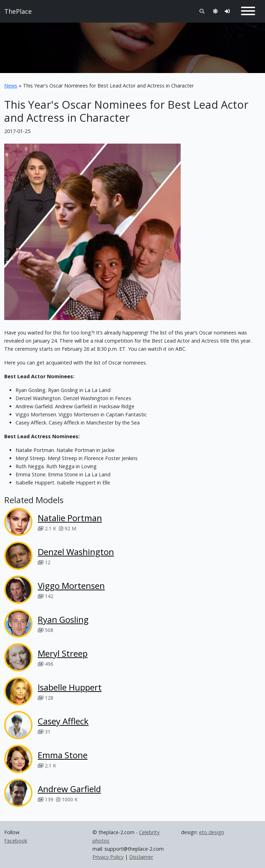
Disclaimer (141, 857)
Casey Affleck (63, 721)
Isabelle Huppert (70, 687)
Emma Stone (63, 755)
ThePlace (18, 11)
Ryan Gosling (63, 619)
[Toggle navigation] (248, 11)
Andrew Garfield (69, 789)
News (11, 86)
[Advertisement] (132, 45)
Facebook (16, 841)
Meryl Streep (63, 653)
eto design (212, 832)
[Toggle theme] (215, 11)
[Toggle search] (202, 11)
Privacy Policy (108, 857)
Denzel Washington (76, 552)
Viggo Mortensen (71, 586)
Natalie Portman (70, 518)
